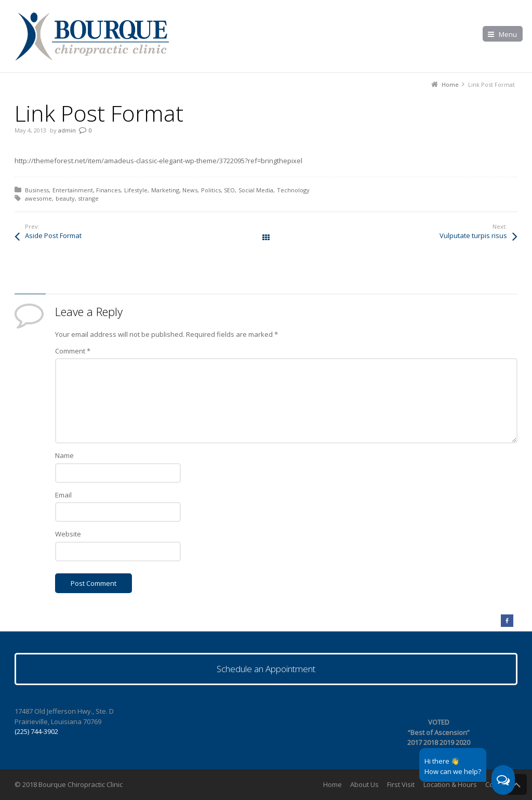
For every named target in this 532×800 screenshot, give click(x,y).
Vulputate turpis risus (473, 235)
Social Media (256, 190)
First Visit (401, 784)
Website (68, 534)
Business (37, 190)
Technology (293, 190)
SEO (229, 190)
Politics (211, 190)
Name (64, 455)
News (190, 190)
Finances (108, 190)
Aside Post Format (53, 235)
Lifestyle (136, 190)
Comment (73, 351)
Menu (508, 34)
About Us (364, 784)
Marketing (165, 190)
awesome (38, 198)
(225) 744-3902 (36, 731)
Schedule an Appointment (266, 669)
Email (63, 495)
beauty (65, 198)
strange (88, 198)
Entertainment (73, 190)
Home (332, 784)
